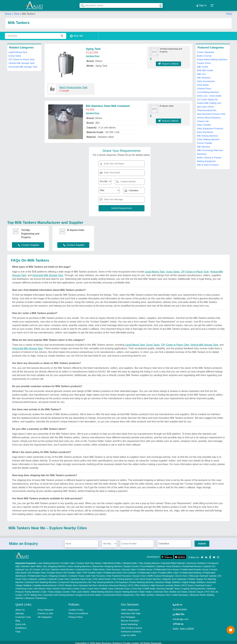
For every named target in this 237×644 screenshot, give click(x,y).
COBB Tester (149, 587)
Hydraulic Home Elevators (169, 565)
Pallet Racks (99, 568)
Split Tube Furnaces (96, 574)
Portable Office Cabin (168, 571)
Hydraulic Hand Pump (81, 577)
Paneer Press (204, 61)
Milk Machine (204, 145)
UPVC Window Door (68, 584)
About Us (20, 608)
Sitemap (20, 612)
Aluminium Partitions (196, 561)
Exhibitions (21, 626)
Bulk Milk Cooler (205, 69)
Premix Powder (205, 141)
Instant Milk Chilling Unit (209, 101)
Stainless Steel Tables (32, 565)
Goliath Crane (107, 587)
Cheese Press (204, 87)
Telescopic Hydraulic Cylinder (203, 574)
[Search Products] (81, 4)
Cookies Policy (76, 608)
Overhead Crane (203, 584)
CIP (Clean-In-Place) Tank (22, 58)
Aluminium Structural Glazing (112, 584)
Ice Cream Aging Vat (207, 98)
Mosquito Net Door (88, 584)
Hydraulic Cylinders (38, 577)
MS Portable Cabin (72, 571)
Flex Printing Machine (123, 577)
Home (8, 12)
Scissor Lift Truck (41, 568)
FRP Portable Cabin (92, 571)
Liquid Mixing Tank (18, 50)
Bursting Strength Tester (168, 587)
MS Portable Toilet (37, 571)
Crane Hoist (93, 587)
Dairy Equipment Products (210, 127)
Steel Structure (113, 568)
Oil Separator (122, 580)
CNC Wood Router (102, 577)
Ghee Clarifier (204, 123)
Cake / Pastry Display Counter (56, 590)
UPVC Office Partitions (138, 584)
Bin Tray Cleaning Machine (101, 580)
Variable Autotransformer (45, 584)
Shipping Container (58, 574)
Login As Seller (128, 633)
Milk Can (201, 72)
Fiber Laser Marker (80, 590)
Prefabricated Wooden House (194, 568)
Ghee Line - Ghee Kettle (209, 94)
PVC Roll (210, 590)
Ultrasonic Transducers (36, 596)
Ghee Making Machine (208, 138)
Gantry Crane (79, 587)
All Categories (45, 615)
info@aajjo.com (181, 617)
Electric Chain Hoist (62, 587)
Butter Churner (204, 54)
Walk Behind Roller (112, 561)
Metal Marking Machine (102, 590)
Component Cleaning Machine (73, 580)
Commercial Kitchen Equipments (119, 593)
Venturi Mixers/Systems (209, 116)
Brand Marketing (129, 622)
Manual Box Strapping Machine (107, 565)
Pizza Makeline (148, 565)
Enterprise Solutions (131, 630)
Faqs (18, 630)
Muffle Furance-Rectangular (161, 574)
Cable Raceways (180, 593)
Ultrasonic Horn (163, 593)
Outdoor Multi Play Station (89, 561)
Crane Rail (136, 587)
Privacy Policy (75, 615)
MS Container (130, 571)
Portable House (145, 568)
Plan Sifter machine (145, 593)
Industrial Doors (84, 568)
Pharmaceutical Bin (207, 108)
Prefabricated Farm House (166, 568)
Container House (77, 574)
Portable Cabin (68, 561)
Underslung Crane (24, 587)
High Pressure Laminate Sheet (165, 584)
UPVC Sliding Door (33, 593)
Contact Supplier (29, 243)
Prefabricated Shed (113, 571)
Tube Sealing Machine (149, 561)
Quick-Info (21, 622)
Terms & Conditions (78, 612)
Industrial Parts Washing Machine (41, 580)
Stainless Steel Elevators (63, 568)
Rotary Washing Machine (141, 580)
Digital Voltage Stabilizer (194, 580)
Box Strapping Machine (54, 565)
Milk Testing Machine (207, 134)
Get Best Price (93, 54)
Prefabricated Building (191, 571)
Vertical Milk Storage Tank (21, 61)
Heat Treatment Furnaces (119, 574)
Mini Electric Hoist (43, 587)
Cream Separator (206, 50)
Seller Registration (130, 608)
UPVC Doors (187, 584)
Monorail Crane (122, 587)
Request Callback (169, 62)
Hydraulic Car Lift (24, 568)
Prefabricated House (37, 574)
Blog (18, 619)
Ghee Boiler (203, 83)
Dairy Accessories (206, 79)
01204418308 (180, 608)
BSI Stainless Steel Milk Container (108, 104)
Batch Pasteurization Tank (74, 86)
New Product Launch (131, 626)
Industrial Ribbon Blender (173, 561)
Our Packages (128, 615)
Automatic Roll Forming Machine (59, 593)
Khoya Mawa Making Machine (212, 58)
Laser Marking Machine (48, 561)
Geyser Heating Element (126, 590)
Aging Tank (93, 47)
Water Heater (146, 590)
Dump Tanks (15, 54)
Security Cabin (129, 568)
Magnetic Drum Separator (175, 577)
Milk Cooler (203, 65)
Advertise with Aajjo (131, 612)
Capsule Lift (209, 565)
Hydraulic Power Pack (59, 577)
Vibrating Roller (130, 561)
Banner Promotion (130, 619)
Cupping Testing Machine (193, 587)
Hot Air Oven (181, 574)
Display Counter (131, 565)
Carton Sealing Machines (79, 565)
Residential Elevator (192, 565)
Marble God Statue (179, 590)
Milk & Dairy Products (208, 163)
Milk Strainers (204, 76)
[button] (213, 5)
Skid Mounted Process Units (211, 112)
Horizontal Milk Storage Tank (23, 65)
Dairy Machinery (205, 130)
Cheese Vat (203, 119)
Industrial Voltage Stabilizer (168, 580)
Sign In (201, 5)
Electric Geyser (196, 590)
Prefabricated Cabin (147, 571)
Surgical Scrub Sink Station (89, 593)
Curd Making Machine (208, 90)
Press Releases (46, 608)
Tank (16, 12)
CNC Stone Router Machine (148, 577)
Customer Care (23, 615)
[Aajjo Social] (202, 555)
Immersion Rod (161, 590)
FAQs (229, 12)
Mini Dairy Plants (205, 105)
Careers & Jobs (45, 612)
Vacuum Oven (139, 574)
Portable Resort (54, 571)
